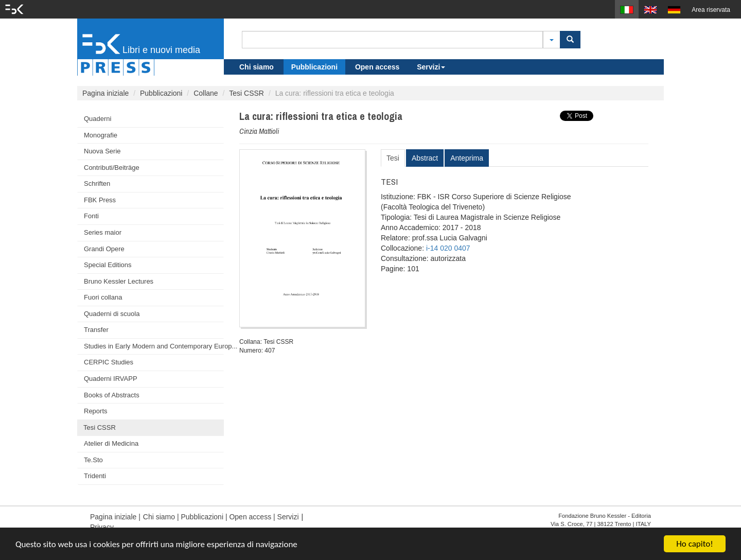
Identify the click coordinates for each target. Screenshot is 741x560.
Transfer (96, 330)
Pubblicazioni (314, 67)
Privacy (102, 527)
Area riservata (711, 10)
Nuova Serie (102, 151)
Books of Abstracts (112, 395)
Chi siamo (257, 67)
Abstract (425, 158)
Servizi (431, 67)
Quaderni (98, 119)
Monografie (101, 135)
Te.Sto (93, 460)
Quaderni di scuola (112, 314)
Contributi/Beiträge (112, 168)
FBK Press (100, 200)
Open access (377, 67)
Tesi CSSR (246, 93)
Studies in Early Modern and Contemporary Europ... (154, 346)
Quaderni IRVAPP (111, 379)
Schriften (97, 183)
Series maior (103, 232)
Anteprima (467, 158)
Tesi (393, 158)
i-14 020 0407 (448, 248)
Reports (96, 411)
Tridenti (95, 476)
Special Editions (108, 265)
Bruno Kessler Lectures (119, 281)
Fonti (91, 216)
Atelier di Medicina (111, 443)
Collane (206, 93)
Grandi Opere (104, 249)
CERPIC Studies (109, 362)
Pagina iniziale (105, 93)
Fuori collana (103, 297)
